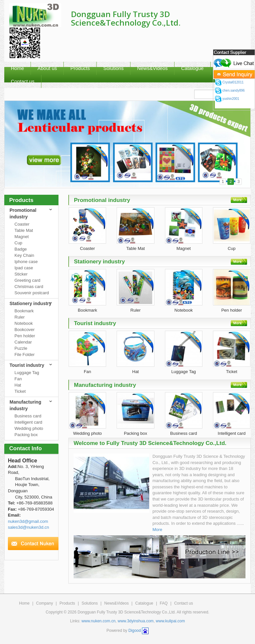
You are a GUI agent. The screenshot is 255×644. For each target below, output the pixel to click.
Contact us (184, 603)
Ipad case (24, 268)
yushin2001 (227, 99)
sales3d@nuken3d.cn (28, 527)
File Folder (24, 355)
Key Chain (24, 255)
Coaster (22, 224)
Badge (21, 249)
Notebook (24, 323)
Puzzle (21, 348)
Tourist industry (27, 365)
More (157, 530)
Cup (18, 243)
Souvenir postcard (32, 293)
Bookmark (24, 311)
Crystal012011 (229, 82)
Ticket (20, 391)
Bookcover (24, 330)
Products (80, 68)
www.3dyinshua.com (136, 621)
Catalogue (144, 603)
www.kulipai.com (170, 621)
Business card (28, 416)
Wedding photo (29, 428)
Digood (135, 631)
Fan (18, 379)
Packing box (26, 435)
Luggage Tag (27, 373)
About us (47, 68)
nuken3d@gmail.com (28, 521)
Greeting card (27, 280)
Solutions (113, 68)
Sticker (21, 274)
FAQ (164, 603)
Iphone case (26, 262)
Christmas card (29, 287)
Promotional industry (23, 213)
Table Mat (24, 230)
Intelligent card (28, 422)
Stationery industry (31, 303)
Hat (18, 385)
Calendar (23, 342)
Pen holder (25, 336)
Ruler (20, 317)
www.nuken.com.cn (98, 621)
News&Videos (152, 68)
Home (24, 603)
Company (45, 603)
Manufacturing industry (25, 405)
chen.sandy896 (230, 90)
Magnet (22, 237)
